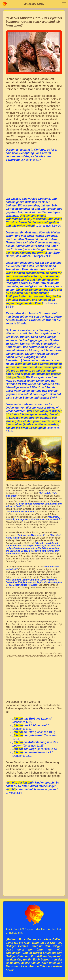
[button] (64, 4)
